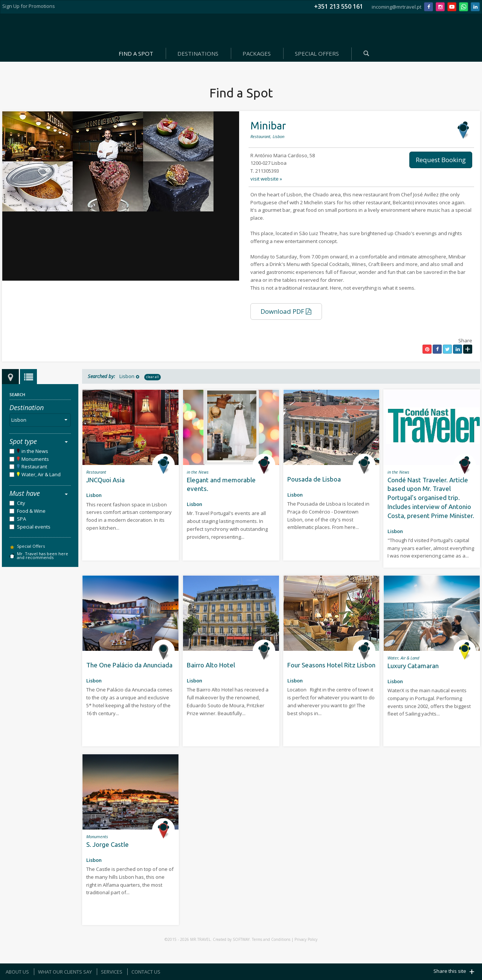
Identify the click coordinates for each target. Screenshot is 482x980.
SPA (21, 519)
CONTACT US (146, 972)
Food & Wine (31, 511)
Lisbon (41, 420)
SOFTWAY (241, 939)
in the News (35, 451)
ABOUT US (17, 972)
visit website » (266, 179)
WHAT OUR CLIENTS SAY (65, 972)
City (21, 503)
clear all (153, 377)
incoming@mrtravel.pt (397, 7)
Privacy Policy (306, 939)
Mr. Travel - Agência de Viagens (239, 30)
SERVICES (112, 972)
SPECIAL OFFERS (317, 53)
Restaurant (34, 466)
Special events (34, 527)
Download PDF (286, 311)
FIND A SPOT (136, 53)
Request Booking (441, 160)
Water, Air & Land (41, 474)
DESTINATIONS (198, 53)
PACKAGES (257, 53)
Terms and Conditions (271, 939)
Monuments (35, 459)
